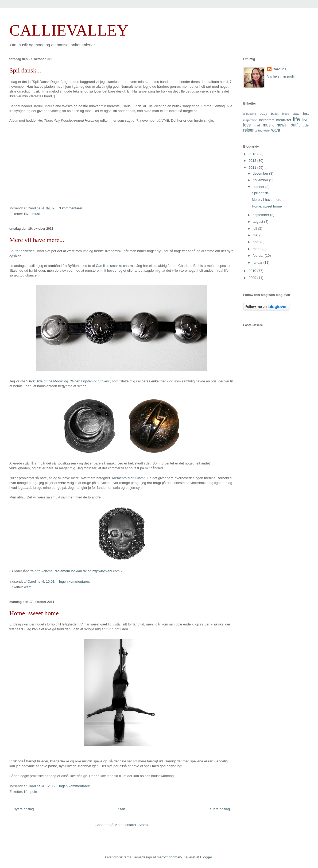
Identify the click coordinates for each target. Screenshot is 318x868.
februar (259, 256)
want (28, 587)
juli (255, 228)
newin (282, 125)
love (27, 214)
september (261, 215)
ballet (275, 114)
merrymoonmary (169, 857)
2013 (253, 154)
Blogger (206, 857)
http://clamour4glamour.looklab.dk (61, 571)
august (259, 222)
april (257, 242)
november (261, 180)
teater (267, 131)
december (261, 173)
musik (37, 214)
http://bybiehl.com (106, 571)
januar (258, 262)
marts (258, 249)
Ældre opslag (220, 809)
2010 (253, 271)
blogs (286, 114)
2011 (253, 168)
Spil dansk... (25, 70)
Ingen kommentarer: (75, 581)
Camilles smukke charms (115, 266)
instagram (267, 120)
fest (306, 114)
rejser (248, 130)
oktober (259, 187)
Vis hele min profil (281, 76)
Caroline (280, 69)
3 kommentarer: (72, 208)
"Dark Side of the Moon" (45, 381)
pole (34, 792)
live (306, 120)
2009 (253, 278)
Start (121, 809)
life (26, 792)
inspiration (250, 120)
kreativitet (284, 120)
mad (257, 125)
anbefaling (250, 114)
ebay (296, 114)
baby (263, 114)
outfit (295, 125)
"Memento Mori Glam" (128, 478)
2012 (253, 161)
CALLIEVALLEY (69, 30)
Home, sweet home (34, 613)
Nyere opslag (24, 809)
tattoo (259, 130)
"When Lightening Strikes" (90, 381)
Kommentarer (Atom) (132, 825)
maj (256, 235)
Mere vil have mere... (37, 240)
